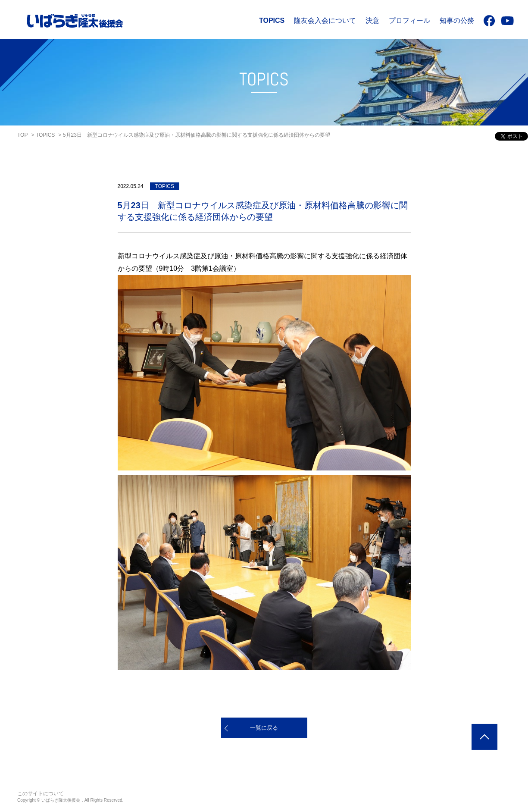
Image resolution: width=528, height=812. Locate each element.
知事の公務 (457, 20)
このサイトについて (41, 793)
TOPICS (272, 20)
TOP (22, 135)
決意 (372, 20)
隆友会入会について (325, 20)
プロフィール (409, 20)
